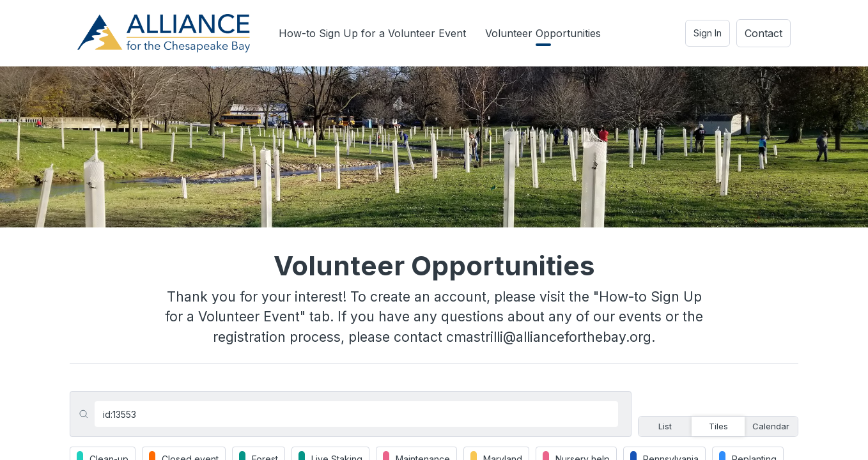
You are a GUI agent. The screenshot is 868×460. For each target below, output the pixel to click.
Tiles (718, 426)
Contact (763, 33)
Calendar (771, 426)
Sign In (708, 33)
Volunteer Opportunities (543, 33)
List (665, 426)
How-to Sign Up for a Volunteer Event (372, 33)
